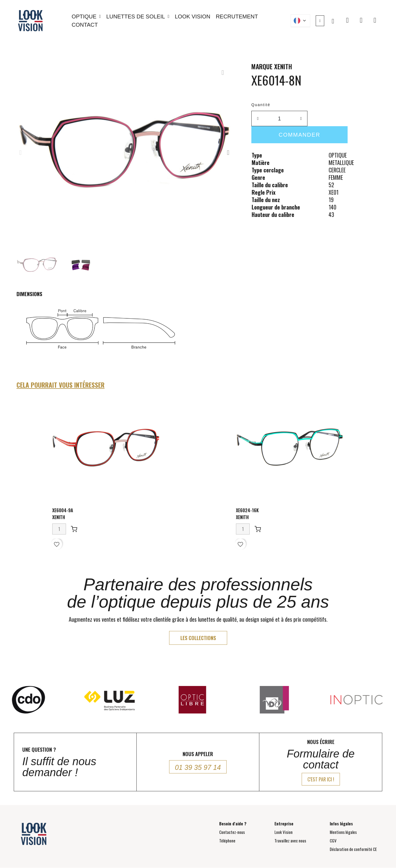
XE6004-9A (63, 510)
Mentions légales (343, 832)
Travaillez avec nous (290, 841)
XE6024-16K (247, 510)
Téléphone (227, 841)
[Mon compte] (320, 21)
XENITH (283, 67)
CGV (333, 841)
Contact (85, 25)
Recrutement (237, 16)
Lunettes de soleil (138, 16)
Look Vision (193, 16)
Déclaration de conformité (353, 849)
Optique (86, 16)
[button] (333, 21)
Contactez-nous (232, 832)
